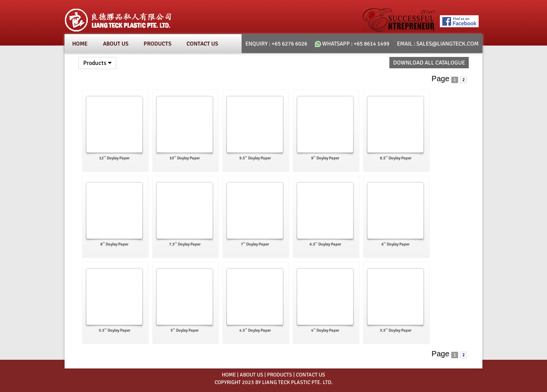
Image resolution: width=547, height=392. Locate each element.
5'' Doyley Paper (185, 330)
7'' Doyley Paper (255, 244)
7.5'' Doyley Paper (185, 244)
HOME (229, 375)
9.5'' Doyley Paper (255, 158)
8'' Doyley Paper (114, 244)
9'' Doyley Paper (325, 158)
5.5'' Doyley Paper (115, 330)
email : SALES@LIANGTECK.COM (438, 44)
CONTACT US (311, 375)
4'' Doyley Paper (325, 330)
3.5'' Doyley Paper (396, 330)
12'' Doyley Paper (114, 158)
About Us (116, 44)
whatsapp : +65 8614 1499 (352, 44)
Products (157, 44)
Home (80, 44)
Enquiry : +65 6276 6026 (276, 44)
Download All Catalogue (429, 63)
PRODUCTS (280, 375)
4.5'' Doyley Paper (255, 330)
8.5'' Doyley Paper (396, 158)
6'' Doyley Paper (395, 244)
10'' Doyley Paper (185, 158)
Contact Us (202, 44)
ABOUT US (251, 375)
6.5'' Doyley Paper (325, 244)
